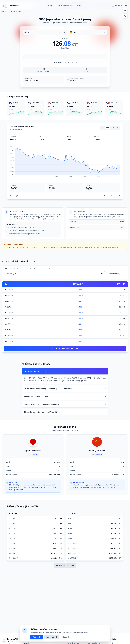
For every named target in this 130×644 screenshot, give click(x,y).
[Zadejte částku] (65, 56)
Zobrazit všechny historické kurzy (65, 348)
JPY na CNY (12, 11)
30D (108, 128)
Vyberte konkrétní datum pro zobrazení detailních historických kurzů (27, 269)
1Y (118, 128)
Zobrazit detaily (116, 274)
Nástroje (27, 643)
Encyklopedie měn (94, 643)
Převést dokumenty (73, 643)
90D (113, 128)
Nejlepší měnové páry (65, 6)
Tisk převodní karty (65, 565)
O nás (111, 643)
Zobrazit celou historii (112, 196)
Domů (4, 11)
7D (103, 128)
